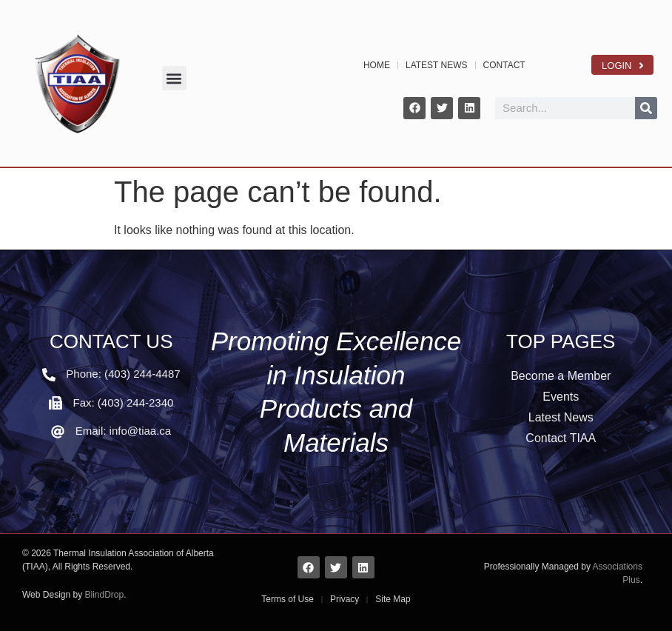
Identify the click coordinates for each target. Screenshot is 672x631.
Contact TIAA (561, 438)
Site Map (393, 599)
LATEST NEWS (437, 65)
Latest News (561, 417)
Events (561, 397)
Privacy (345, 599)
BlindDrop (105, 595)
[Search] (646, 108)
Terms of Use (288, 599)
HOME (377, 65)
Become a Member (561, 376)
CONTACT (504, 65)
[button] (174, 78)
